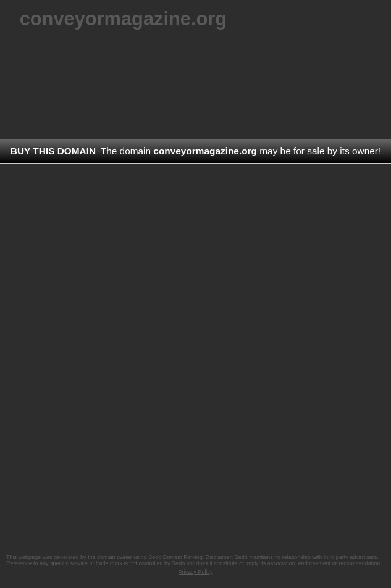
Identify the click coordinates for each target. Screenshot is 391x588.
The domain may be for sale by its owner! (241, 151)
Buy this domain (53, 151)
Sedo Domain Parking (175, 557)
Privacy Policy (195, 572)
